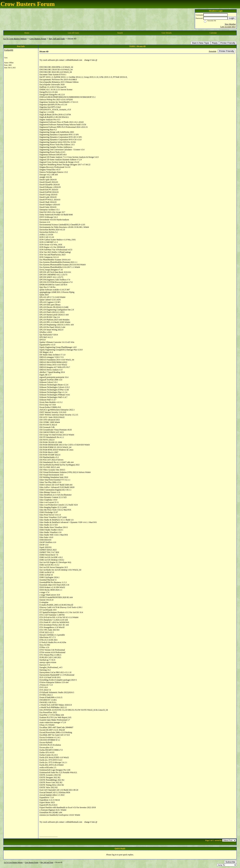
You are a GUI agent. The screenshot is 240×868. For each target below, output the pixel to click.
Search (120, 33)
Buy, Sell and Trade (57, 39)
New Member (230, 24)
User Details (167, 33)
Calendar (213, 33)
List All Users (73, 33)
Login (232, 18)
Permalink (212, 51)
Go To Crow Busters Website (15, 39)
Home (27, 33)
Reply (215, 43)
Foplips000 (9, 50)
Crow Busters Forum (38, 39)
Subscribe (230, 862)
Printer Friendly (228, 43)
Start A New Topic (200, 43)
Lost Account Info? (228, 27)
